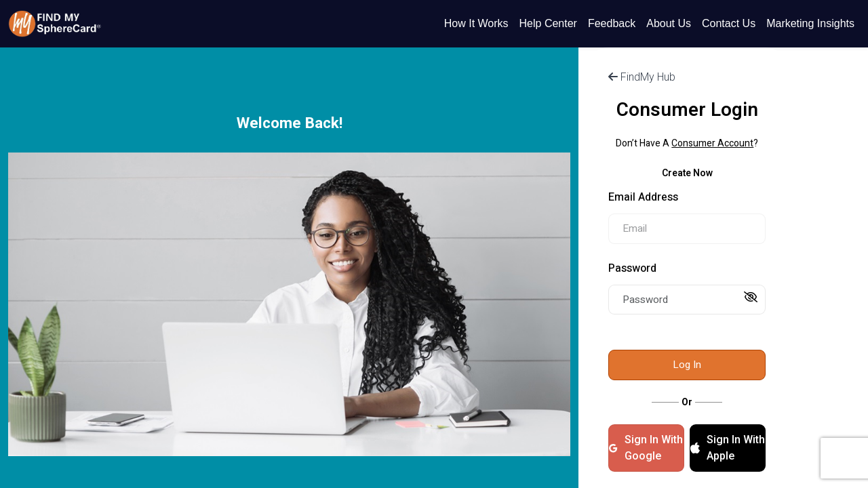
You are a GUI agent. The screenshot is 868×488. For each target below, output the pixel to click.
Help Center (548, 23)
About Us (669, 23)
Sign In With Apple (728, 448)
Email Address (643, 197)
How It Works (476, 23)
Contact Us (729, 23)
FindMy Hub (642, 77)
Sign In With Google (646, 448)
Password (632, 268)
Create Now (687, 173)
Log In (687, 365)
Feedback (612, 23)
